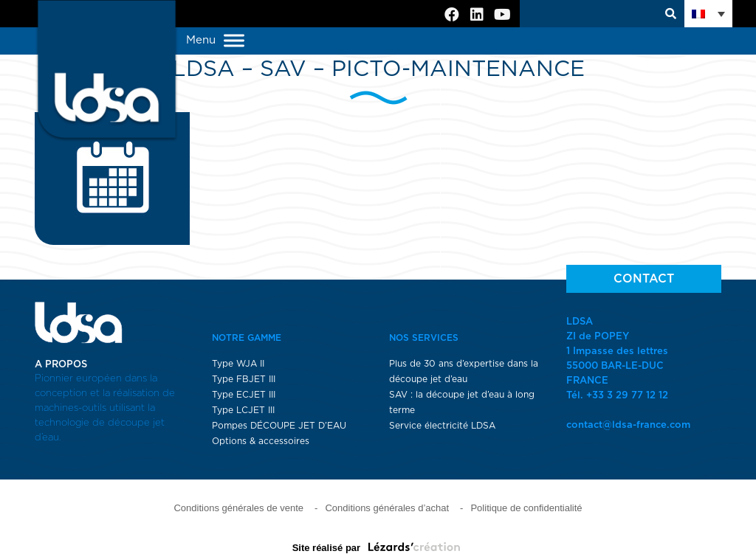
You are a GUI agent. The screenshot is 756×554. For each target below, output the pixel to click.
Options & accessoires (261, 441)
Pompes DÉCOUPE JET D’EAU (279, 426)
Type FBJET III (244, 379)
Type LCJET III (243, 410)
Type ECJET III (244, 395)
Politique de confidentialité (526, 508)
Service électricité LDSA (442, 426)
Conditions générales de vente (238, 508)
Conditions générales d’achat (387, 508)
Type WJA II (238, 364)
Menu (215, 41)
